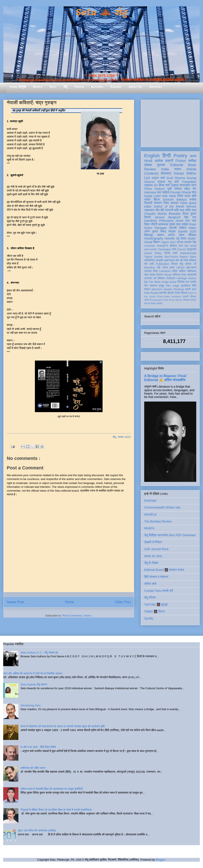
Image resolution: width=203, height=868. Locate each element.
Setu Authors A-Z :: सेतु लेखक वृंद (39, 653)
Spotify (149, 618)
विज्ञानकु (149, 235)
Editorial (177, 165)
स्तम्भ (178, 169)
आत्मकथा (163, 224)
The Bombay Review (158, 521)
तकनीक (163, 293)
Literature (165, 271)
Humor (192, 278)
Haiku (192, 228)
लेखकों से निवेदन (153, 542)
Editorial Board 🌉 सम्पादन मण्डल (164, 570)
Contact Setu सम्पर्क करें (159, 591)
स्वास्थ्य (160, 275)
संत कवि (149, 264)
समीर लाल (191, 210)
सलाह (152, 275)
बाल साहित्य (163, 192)
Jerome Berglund (167, 217)
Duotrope (150, 500)
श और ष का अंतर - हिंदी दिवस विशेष (38, 747)
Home (70, 602)
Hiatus (79, 87)
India (165, 169)
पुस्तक (161, 165)
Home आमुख (18, 87)
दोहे (158, 268)
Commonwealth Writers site (162, 507)
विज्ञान (157, 242)
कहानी (169, 161)
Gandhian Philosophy (159, 221)
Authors (97, 87)
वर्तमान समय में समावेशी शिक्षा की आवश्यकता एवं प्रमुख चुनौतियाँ (52, 789)
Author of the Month (169, 206)
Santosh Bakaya (175, 200)
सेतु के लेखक (151, 563)
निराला (174, 264)
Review (150, 169)
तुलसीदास (186, 286)
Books (38, 87)
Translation (189, 182)
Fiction (181, 161)
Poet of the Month (173, 300)
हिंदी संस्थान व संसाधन (156, 577)
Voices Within (185, 173)
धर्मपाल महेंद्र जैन (185, 189)
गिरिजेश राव (183, 282)
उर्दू (178, 238)
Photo (158, 253)
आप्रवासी (192, 275)
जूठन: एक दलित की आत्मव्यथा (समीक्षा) (37, 830)
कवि (176, 182)
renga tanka (169, 282)
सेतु (65, 87)
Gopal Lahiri (152, 196)
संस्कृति (159, 260)
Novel (180, 221)
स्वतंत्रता (171, 278)
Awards (116, 87)
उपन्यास (148, 278)
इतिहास (173, 246)
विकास (184, 293)
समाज (147, 289)
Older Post (123, 602)
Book (192, 165)
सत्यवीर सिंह (190, 242)
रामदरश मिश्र (151, 271)
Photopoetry (156, 300)
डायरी (188, 289)
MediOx (149, 528)
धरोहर (147, 200)
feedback (176, 297)
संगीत (147, 300)
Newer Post (15, 602)
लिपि (194, 286)
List (147, 178)
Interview (150, 192)
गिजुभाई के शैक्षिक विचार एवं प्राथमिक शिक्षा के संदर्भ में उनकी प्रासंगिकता (56, 810)
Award (148, 253)
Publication (163, 264)
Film (168, 286)
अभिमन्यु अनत (179, 275)
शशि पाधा (179, 210)
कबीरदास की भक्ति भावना (33, 768)
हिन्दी (167, 156)
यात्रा (183, 238)
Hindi (148, 161)
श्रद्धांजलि (192, 249)
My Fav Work (152, 282)
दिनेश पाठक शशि (187, 196)
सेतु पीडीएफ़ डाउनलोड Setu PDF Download (170, 535)
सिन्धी (167, 253)
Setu (53, 87)
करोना (171, 235)
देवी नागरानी (167, 210)
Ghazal (186, 192)
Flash (184, 203)
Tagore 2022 (168, 242)
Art (156, 185)
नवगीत (193, 282)
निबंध (166, 203)
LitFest (180, 268)
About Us (135, 87)
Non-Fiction (171, 257)
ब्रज (194, 289)
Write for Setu (153, 556)
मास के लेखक (150, 303)
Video (193, 257)
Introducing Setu (31, 705)
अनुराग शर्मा (158, 178)
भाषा (194, 221)
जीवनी (154, 224)
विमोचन (161, 278)
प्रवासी (173, 228)
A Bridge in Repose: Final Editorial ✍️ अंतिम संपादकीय (165, 378)
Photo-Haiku (164, 297)
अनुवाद (175, 185)
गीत (157, 210)
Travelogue (164, 249)
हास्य (172, 268)
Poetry (180, 156)
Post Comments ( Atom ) (77, 616)
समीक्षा (192, 161)
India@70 (162, 246)
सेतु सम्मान (186, 264)
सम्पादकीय (185, 185)
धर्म (155, 278)
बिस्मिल (192, 235)
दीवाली (171, 293)
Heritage (182, 278)
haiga (176, 286)
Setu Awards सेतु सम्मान (34, 684)
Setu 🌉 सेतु (101, 13)
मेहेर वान (190, 217)
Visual (168, 275)
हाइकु (162, 286)
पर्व (195, 264)
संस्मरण (158, 203)
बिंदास (157, 200)
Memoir (191, 206)
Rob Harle (169, 196)
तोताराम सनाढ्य (190, 300)
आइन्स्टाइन (169, 260)
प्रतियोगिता (150, 260)
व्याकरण (153, 286)
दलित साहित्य (179, 271)
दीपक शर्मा (164, 185)
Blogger (160, 860)
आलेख (159, 161)
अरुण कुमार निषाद (155, 231)
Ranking (179, 289)
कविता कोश (150, 584)
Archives (156, 87)
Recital (154, 293)
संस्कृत (172, 231)
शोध (194, 192)
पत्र (187, 221)
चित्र (147, 224)
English (152, 156)
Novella (170, 238)
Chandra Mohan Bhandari (162, 214)
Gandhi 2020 (187, 231)
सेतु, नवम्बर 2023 (122, 437)
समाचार (175, 203)
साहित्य (183, 228)
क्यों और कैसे (182, 260)
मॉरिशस (193, 260)
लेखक (148, 165)
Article (191, 169)
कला (181, 246)
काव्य (193, 156)
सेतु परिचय (150, 597)
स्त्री (175, 253)
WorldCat (150, 514)
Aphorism (157, 289)
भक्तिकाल (192, 271)
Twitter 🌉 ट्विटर (155, 611)
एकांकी (186, 297)
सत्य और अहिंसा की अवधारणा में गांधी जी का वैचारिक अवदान (33, 673)
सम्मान (160, 235)
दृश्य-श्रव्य (191, 268)
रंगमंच (177, 293)
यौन (146, 286)
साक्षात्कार (149, 210)
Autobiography (154, 238)
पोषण (182, 235)
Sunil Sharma (176, 178)
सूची (169, 189)
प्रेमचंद (180, 242)
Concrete (150, 246)
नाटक (165, 268)
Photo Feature (154, 189)
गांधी (174, 249)
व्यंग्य (194, 185)
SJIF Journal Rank (156, 549)
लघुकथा (148, 185)
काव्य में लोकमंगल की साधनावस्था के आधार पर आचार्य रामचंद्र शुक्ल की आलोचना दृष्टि (63, 726)
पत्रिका (193, 297)
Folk (147, 293)
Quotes (168, 289)
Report (184, 257)
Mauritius (150, 268)
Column (181, 249)
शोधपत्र (166, 173)
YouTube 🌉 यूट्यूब (156, 604)
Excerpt (175, 192)
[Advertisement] (170, 123)
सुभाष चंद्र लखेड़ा (179, 224)
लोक (146, 275)
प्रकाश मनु (164, 182)
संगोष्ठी (159, 303)
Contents (151, 173)
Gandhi (158, 257)
